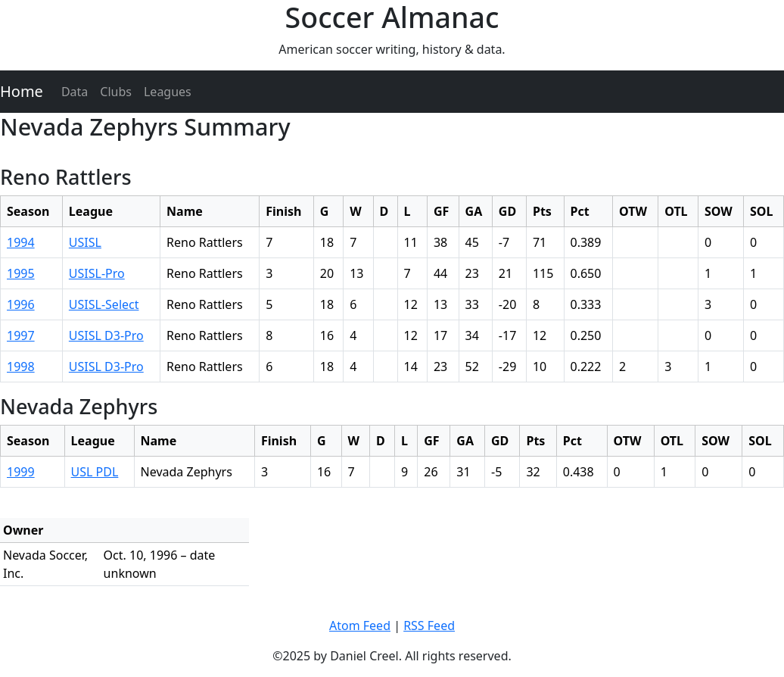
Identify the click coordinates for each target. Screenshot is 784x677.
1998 (21, 367)
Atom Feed (360, 626)
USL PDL (95, 472)
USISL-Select (104, 304)
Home (22, 91)
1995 (21, 273)
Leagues (168, 92)
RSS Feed (429, 626)
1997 (21, 335)
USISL (85, 242)
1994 (21, 242)
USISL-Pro (97, 273)
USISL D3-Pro (106, 335)
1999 (21, 472)
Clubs (116, 92)
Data (75, 92)
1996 (21, 304)
